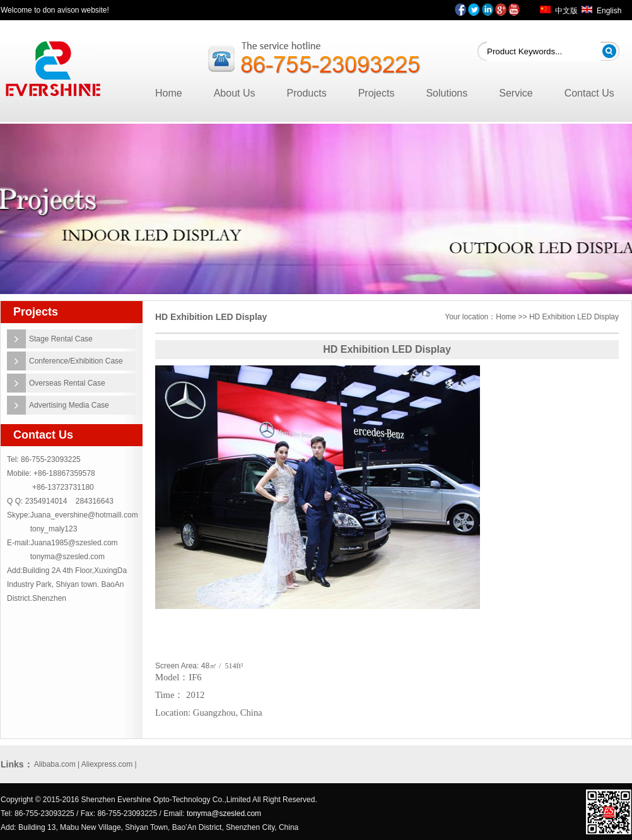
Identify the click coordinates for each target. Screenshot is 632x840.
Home (169, 93)
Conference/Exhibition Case (76, 361)
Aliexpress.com (107, 764)
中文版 (566, 11)
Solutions (447, 93)
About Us (235, 93)
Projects (377, 93)
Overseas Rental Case (67, 383)
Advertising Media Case (69, 405)
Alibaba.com (55, 764)
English (609, 11)
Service (516, 93)
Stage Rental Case (61, 339)
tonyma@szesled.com (67, 557)
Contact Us (589, 93)
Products (307, 93)
